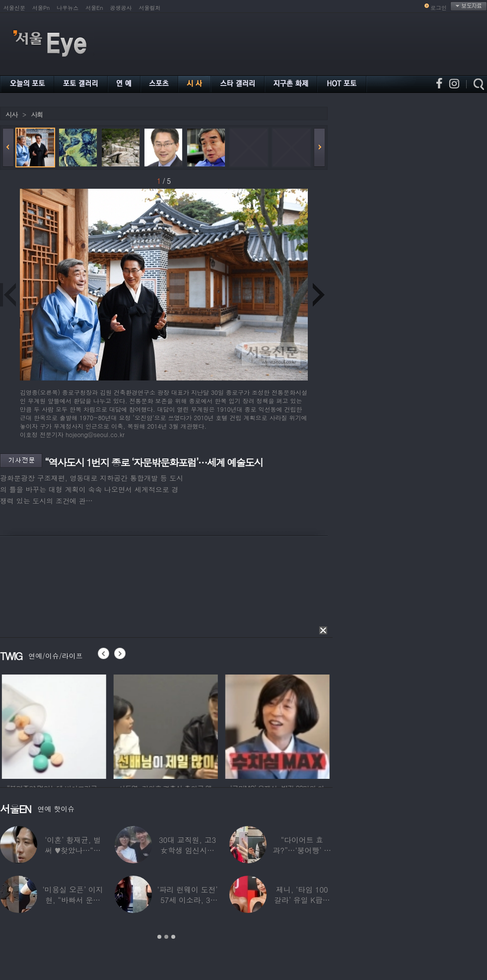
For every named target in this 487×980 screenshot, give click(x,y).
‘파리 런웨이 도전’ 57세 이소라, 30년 (187, 900)
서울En (94, 8)
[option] (87, 725)
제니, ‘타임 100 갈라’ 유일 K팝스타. (302, 900)
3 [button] (173, 937)
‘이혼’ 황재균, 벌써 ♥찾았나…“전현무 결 (73, 850)
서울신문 (14, 8)
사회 (37, 114)
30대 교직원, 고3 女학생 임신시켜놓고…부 (187, 850)
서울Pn (41, 8)
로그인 (439, 8)
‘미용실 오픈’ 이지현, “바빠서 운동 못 (73, 900)
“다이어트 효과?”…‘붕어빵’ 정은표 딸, (302, 850)
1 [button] (159, 937)
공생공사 (121, 8)
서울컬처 (150, 8)
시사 (11, 114)
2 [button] (166, 937)
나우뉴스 (68, 8)
